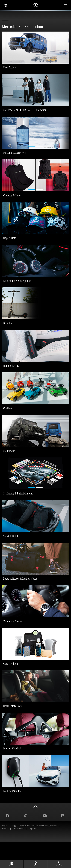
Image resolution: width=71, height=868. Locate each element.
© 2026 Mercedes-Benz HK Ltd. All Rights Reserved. (40, 852)
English (5, 852)
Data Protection (19, 854)
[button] (17, 34)
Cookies (5, 854)
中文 (14, 852)
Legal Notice (34, 854)
